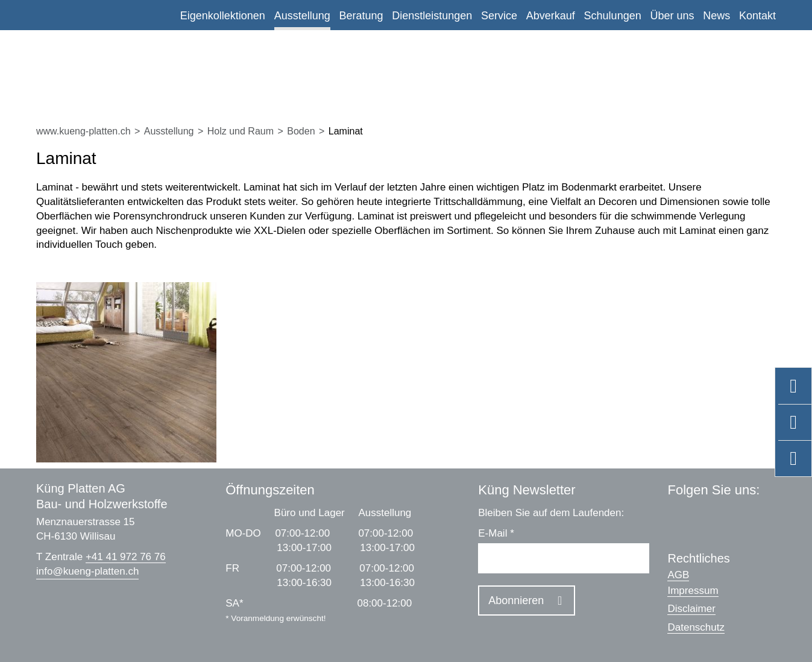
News (716, 16)
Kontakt (757, 16)
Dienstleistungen (432, 16)
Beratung (361, 16)
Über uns (672, 16)
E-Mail (496, 533)
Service (499, 16)
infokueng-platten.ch (87, 571)
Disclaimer (691, 609)
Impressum (693, 591)
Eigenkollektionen (223, 16)
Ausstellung (302, 16)
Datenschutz (696, 627)
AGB (678, 575)
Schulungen (613, 16)
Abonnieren (516, 601)
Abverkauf (551, 16)
